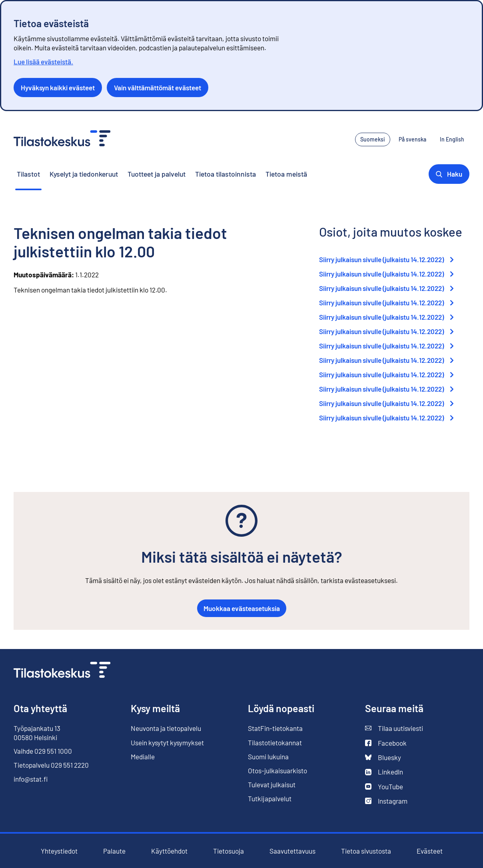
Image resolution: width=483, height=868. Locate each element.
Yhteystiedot (59, 851)
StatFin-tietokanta (275, 728)
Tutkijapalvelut (270, 798)
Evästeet (430, 851)
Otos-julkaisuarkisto (277, 771)
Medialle (143, 757)
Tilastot (28, 174)
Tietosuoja (229, 851)
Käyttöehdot (169, 851)
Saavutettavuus (292, 851)
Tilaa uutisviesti (394, 728)
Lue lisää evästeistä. (43, 62)
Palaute (114, 851)
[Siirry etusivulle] (62, 671)
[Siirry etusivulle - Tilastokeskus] (62, 139)
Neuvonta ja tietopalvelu (166, 728)
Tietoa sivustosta (366, 851)
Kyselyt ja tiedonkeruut (84, 174)
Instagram (386, 801)
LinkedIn (384, 772)
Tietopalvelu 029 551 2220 (51, 765)
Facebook (386, 743)
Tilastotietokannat (275, 743)
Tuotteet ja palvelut (157, 174)
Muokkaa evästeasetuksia (242, 608)
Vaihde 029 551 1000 (43, 751)
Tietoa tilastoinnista (226, 174)
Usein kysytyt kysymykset (167, 743)
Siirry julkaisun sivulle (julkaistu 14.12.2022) (386, 259)
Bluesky (383, 758)
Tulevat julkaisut (272, 784)
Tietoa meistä (286, 174)
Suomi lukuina (268, 757)
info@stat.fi (31, 779)
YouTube (384, 787)
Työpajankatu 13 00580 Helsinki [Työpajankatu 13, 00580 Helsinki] (37, 733)
